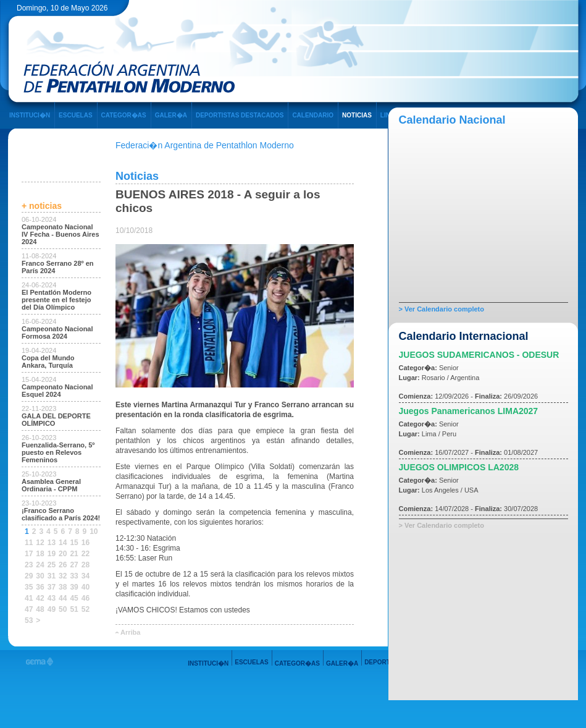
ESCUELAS (75, 115)
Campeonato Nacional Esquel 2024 (57, 391)
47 (29, 609)
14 (63, 543)
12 (40, 543)
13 (52, 543)
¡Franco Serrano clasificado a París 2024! (61, 514)
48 (40, 609)
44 (63, 598)
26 (63, 565)
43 (52, 598)
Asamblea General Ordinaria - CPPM (51, 485)
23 (29, 565)
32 (63, 576)
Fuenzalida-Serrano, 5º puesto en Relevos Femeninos (58, 452)
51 (74, 609)
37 (52, 587)
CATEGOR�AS (124, 115)
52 (86, 609)
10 (94, 531)
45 (74, 598)
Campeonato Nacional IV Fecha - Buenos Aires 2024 (61, 234)
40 (86, 587)
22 (86, 554)
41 (29, 598)
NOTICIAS (357, 115)
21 (74, 554)
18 (40, 554)
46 (86, 598)
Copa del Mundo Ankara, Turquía (48, 362)
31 (52, 576)
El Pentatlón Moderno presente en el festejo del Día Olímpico (57, 300)
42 (40, 598)
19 (52, 554)
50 (63, 609)
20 (63, 554)
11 (29, 543)
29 (29, 576)
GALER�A (171, 115)
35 (29, 587)
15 (74, 543)
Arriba (130, 632)
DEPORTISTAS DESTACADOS (240, 115)
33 (74, 576)
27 (74, 565)
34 (86, 576)
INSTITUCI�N (30, 115)
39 (74, 587)
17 (29, 554)
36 (40, 587)
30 (40, 576)
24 (40, 565)
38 (63, 587)
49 (52, 609)
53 (29, 620)
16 (86, 543)
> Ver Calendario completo (442, 309)
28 (86, 565)
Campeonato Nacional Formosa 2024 (57, 332)
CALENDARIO (313, 115)
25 (52, 565)
